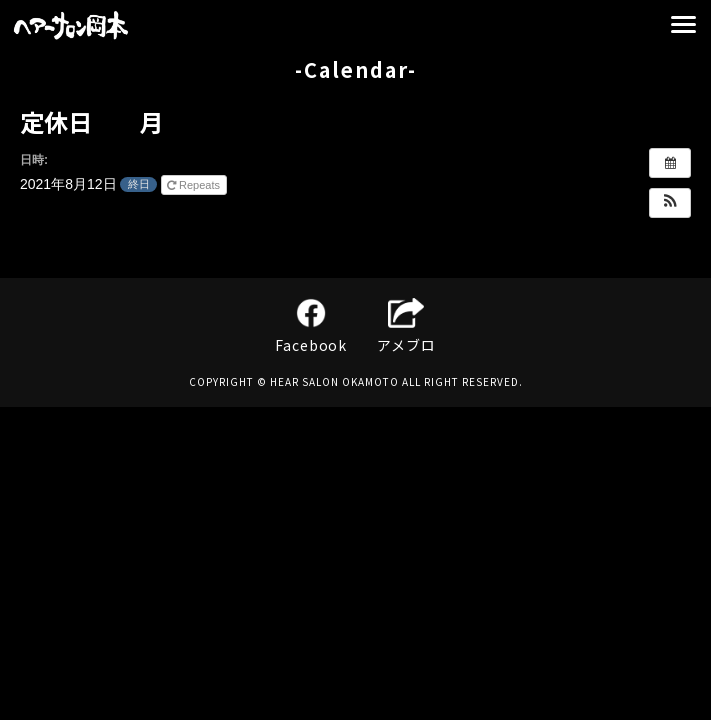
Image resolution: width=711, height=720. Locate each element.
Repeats (195, 185)
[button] (670, 203)
